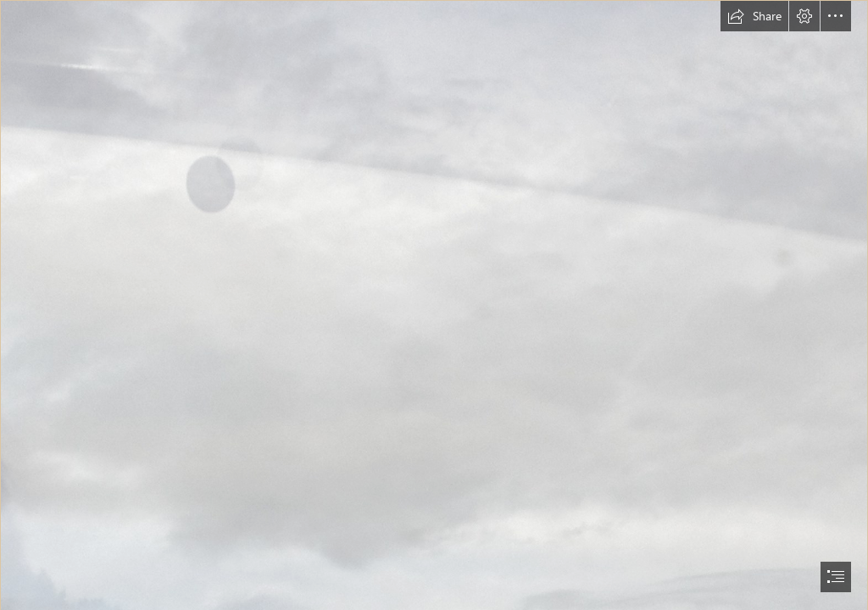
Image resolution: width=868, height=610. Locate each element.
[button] (754, 16)
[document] (434, 305)
